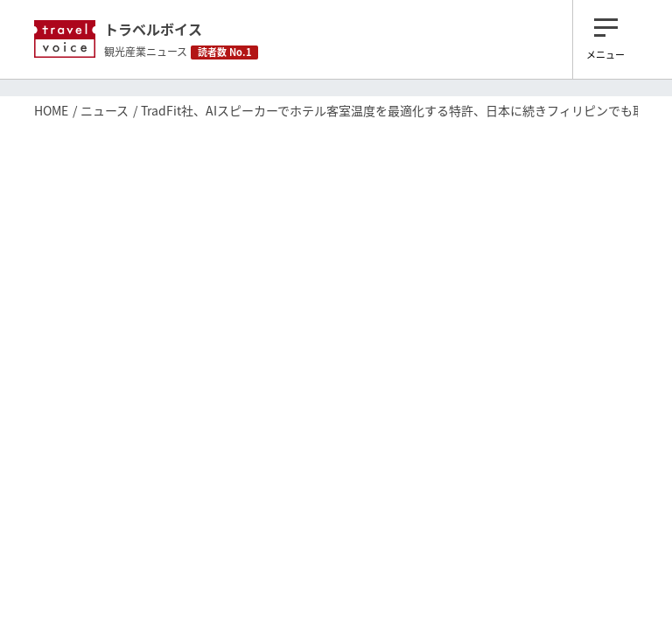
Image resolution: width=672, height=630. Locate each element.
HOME (51, 110)
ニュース (105, 110)
